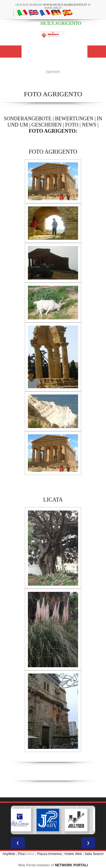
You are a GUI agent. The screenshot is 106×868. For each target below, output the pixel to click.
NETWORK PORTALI (71, 865)
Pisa (21, 854)
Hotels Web (73, 854)
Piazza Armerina (49, 854)
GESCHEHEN (47, 125)
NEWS (89, 125)
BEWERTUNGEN (74, 119)
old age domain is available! (53, 6)
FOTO (72, 125)
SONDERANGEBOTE (27, 119)
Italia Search (94, 854)
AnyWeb (9, 854)
